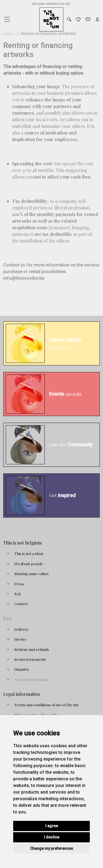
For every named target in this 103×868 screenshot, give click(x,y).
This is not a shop (29, 553)
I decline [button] (52, 837)
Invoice (20, 639)
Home (8, 34)
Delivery (21, 629)
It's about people (29, 564)
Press (19, 584)
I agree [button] (52, 826)
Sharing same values (31, 573)
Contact (21, 603)
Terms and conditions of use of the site (47, 705)
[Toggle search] (69, 19)
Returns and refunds (32, 649)
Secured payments (30, 659)
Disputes (22, 669)
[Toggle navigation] (7, 18)
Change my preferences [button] (51, 848)
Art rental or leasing (32, 679)
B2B (18, 594)
